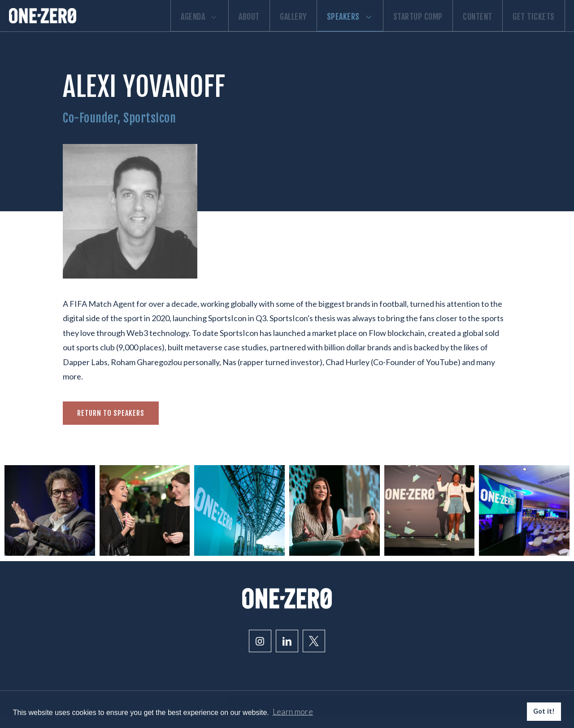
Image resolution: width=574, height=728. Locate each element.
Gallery (262, 28)
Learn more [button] (293, 711)
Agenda (154, 28)
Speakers (325, 28)
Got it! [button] (544, 711)
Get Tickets (531, 28)
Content (467, 28)
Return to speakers (111, 426)
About (211, 28)
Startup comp (400, 28)
